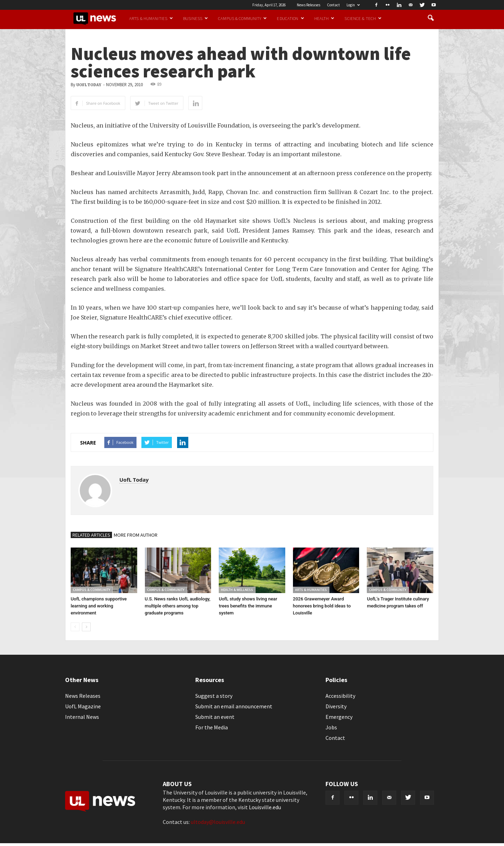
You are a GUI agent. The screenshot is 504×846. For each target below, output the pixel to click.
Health (324, 18)
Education (290, 18)
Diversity (336, 706)
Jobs (331, 727)
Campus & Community (242, 18)
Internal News (82, 717)
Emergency (339, 717)
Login (353, 5)
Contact (333, 5)
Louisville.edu (265, 807)
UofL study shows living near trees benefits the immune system (248, 606)
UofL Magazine (83, 706)
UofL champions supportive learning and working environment (99, 606)
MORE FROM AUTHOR (136, 535)
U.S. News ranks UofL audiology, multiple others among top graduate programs (178, 606)
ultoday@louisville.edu (218, 822)
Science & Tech (363, 18)
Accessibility (340, 696)
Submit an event (215, 717)
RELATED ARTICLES (91, 535)
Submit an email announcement (234, 706)
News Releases (309, 5)
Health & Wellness (237, 590)
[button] (430, 18)
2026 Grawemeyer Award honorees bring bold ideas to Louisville (322, 606)
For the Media (212, 727)
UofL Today (89, 85)
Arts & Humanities (151, 18)
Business (195, 18)
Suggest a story (214, 696)
